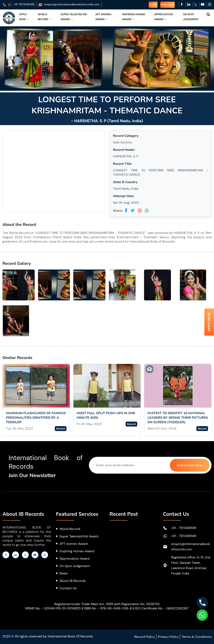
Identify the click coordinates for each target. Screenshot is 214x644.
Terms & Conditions (197, 637)
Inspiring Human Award (134, 17)
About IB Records (73, 581)
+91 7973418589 (18, 4)
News (64, 573)
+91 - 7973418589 (184, 528)
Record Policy (144, 637)
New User (168, 5)
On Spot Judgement (191, 17)
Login (153, 5)
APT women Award (74, 544)
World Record (45, 17)
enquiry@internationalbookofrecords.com (69, 4)
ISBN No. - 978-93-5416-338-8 (108, 608)
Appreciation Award (164, 17)
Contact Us (68, 588)
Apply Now (24, 17)
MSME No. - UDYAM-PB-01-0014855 (53, 608)
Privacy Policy (168, 637)
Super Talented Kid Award (74, 17)
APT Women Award (103, 17)
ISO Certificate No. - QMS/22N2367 (162, 608)
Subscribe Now (190, 465)
